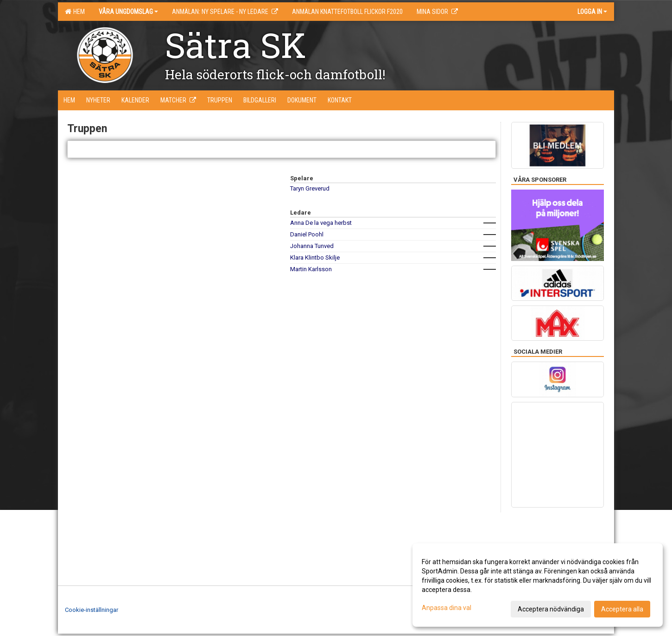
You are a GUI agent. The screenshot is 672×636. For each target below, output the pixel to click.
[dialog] (538, 585)
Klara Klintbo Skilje (315, 258)
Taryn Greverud (310, 188)
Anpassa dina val (447, 608)
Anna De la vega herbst (321, 223)
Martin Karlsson (311, 269)
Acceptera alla (622, 609)
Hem (75, 12)
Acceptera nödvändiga (551, 609)
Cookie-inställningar (92, 610)
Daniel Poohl (307, 234)
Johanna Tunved (312, 246)
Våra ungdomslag (128, 12)
